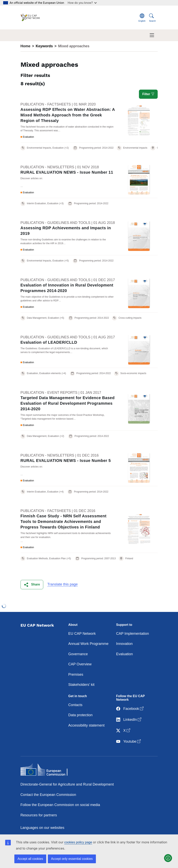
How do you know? (82, 3)
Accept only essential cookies (72, 859)
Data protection (81, 715)
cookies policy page (78, 842)
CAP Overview (80, 664)
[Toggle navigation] (152, 35)
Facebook (130, 709)
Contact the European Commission (48, 795)
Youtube (129, 742)
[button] (32, 585)
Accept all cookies (30, 859)
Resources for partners (39, 815)
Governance (78, 654)
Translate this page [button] (62, 584)
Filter (148, 94)
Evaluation (125, 654)
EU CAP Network (82, 634)
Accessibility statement (87, 725)
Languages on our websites (42, 828)
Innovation (124, 644)
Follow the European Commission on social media (60, 805)
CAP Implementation (133, 634)
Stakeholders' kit (82, 685)
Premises (76, 674)
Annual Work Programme (89, 644)
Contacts (75, 705)
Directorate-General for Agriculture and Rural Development (67, 784)
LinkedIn (129, 720)
